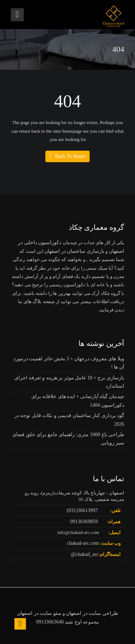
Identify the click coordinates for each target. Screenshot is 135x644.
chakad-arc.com (83, 543)
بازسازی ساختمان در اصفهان (74, 251)
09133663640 (50, 622)
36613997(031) (82, 510)
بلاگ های (32, 302)
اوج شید (73, 622)
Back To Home (67, 156)
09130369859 (84, 522)
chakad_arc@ (85, 554)
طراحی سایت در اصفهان (92, 613)
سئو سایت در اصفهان (39, 613)
